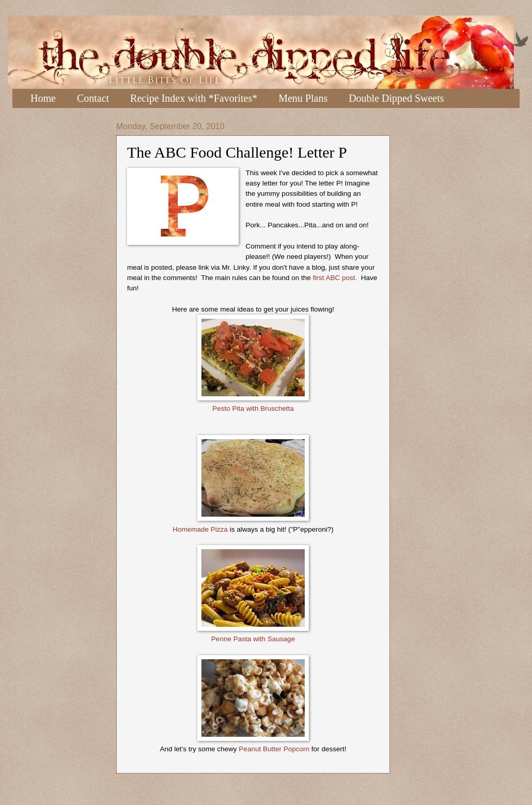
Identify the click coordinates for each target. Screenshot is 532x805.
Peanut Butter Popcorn (274, 749)
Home (43, 98)
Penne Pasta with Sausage (253, 639)
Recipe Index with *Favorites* (194, 98)
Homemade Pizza (200, 529)
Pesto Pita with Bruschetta (253, 408)
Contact (93, 98)
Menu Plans (303, 98)
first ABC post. (336, 278)
